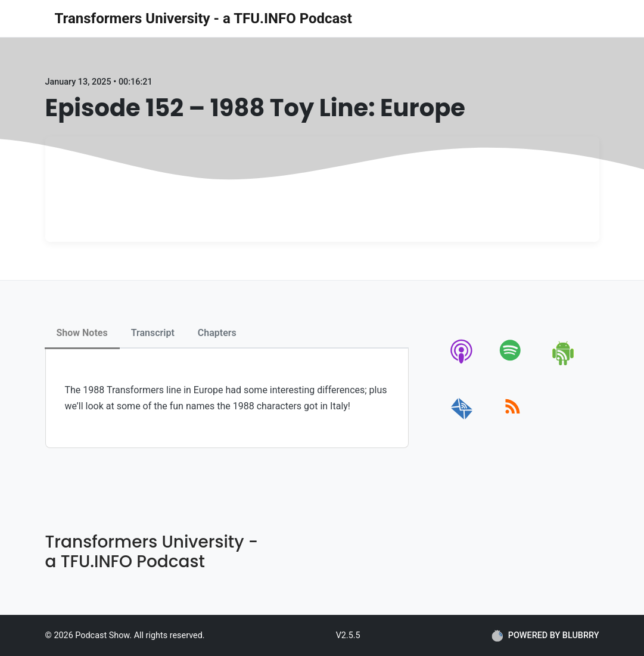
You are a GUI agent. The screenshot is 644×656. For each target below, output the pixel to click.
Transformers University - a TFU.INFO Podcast (203, 18)
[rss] (513, 420)
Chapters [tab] (217, 333)
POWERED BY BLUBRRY (545, 636)
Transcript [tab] (153, 333)
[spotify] (513, 363)
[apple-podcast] (462, 363)
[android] (564, 363)
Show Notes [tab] (82, 333)
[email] (462, 420)
